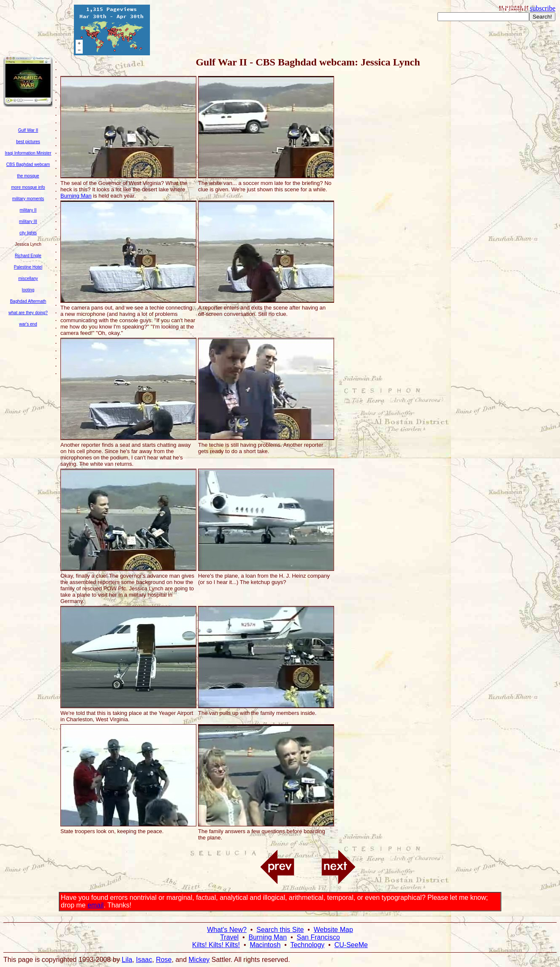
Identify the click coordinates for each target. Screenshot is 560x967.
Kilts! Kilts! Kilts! (216, 945)
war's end (28, 324)
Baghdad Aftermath (28, 301)
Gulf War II (28, 130)
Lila (127, 960)
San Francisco (318, 937)
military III (28, 221)
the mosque (28, 176)
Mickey (199, 960)
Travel (229, 937)
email (95, 905)
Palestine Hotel (28, 267)
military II (28, 210)
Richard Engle (28, 256)
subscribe (543, 8)
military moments (28, 199)
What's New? (227, 930)
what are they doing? (28, 313)
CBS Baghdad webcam (28, 164)
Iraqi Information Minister (28, 153)
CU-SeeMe (351, 945)
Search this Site (280, 930)
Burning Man (76, 196)
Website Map (333, 930)
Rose (164, 960)
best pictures (28, 142)
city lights (28, 233)
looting (28, 290)
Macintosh (265, 945)
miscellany (28, 278)
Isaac (144, 960)
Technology (307, 945)
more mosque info (28, 187)
